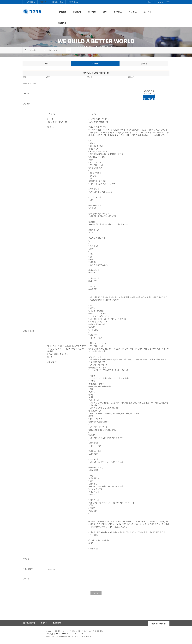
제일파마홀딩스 (30, 2)
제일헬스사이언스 (57, 2)
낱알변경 (144, 63)
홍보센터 (62, 23)
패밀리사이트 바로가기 (159, 624)
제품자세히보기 (149, 99)
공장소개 (77, 12)
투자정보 (118, 12)
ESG (105, 12)
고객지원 (148, 12)
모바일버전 (57, 623)
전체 (47, 63)
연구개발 (92, 12)
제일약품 (43, 2)
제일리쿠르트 (150, 2)
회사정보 (62, 12)
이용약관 (44, 623)
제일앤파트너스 (73, 2)
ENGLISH (161, 2)
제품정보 (133, 12)
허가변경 (95, 63)
